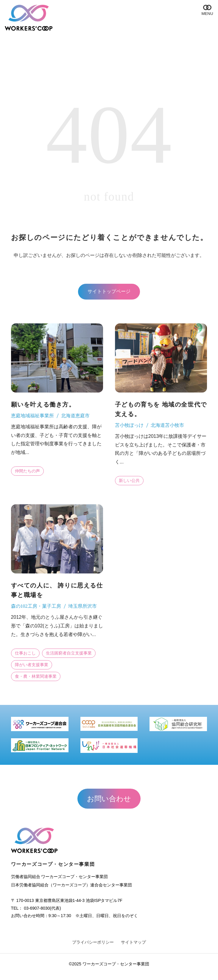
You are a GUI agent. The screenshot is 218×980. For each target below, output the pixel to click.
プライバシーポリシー (93, 942)
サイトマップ (133, 942)
